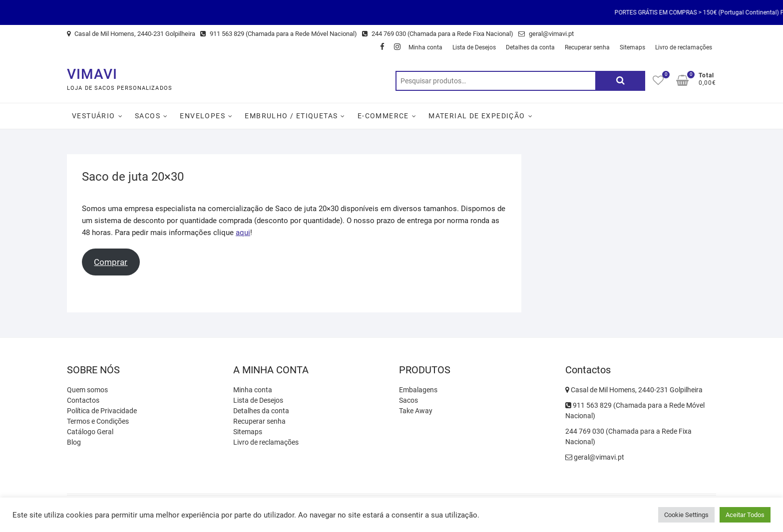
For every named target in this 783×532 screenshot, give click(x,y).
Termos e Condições (98, 421)
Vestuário (94, 116)
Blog (74, 442)
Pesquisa (620, 81)
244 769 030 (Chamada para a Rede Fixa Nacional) (438, 34)
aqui (243, 233)
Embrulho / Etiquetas (291, 116)
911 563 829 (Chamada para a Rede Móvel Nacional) (279, 34)
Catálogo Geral (90, 432)
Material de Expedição (477, 116)
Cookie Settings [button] (686, 515)
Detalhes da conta (530, 47)
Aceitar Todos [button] (745, 515)
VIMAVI (92, 74)
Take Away (416, 411)
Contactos (83, 400)
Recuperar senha (587, 47)
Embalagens (418, 390)
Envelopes (202, 116)
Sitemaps (632, 47)
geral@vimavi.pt (546, 34)
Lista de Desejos (474, 47)
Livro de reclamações (684, 47)
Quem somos (87, 390)
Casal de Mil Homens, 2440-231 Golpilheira (131, 34)
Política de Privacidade (102, 411)
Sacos (148, 116)
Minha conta (425, 47)
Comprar (111, 262)
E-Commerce (383, 116)
